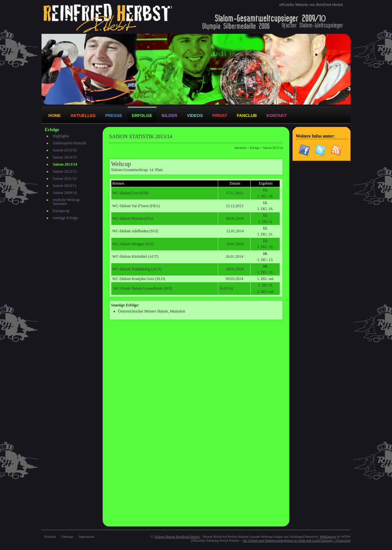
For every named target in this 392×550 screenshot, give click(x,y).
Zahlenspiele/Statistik (70, 143)
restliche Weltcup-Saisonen (67, 202)
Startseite (240, 148)
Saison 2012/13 (65, 171)
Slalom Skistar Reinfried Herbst (177, 536)
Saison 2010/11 (65, 186)
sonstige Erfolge (65, 218)
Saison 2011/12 (65, 179)
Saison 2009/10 (65, 193)
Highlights (61, 136)
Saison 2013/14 (65, 164)
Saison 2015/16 (65, 150)
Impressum (87, 536)
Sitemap (67, 536)
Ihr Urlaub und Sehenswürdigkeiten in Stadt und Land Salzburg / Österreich (297, 540)
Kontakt (50, 536)
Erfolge (255, 148)
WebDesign (328, 536)
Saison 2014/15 (65, 157)
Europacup (61, 211)
